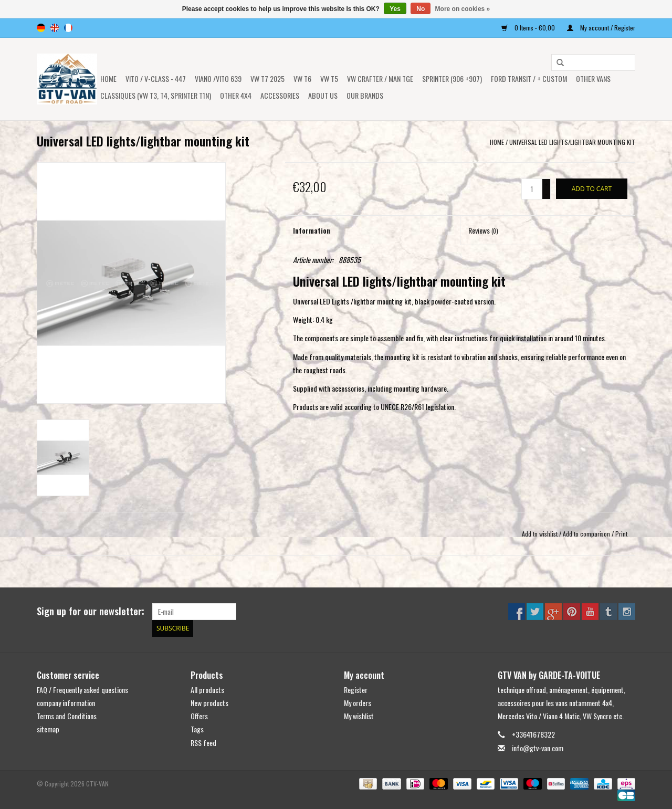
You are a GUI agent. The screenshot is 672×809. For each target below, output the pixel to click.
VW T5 (329, 78)
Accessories (280, 95)
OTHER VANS (593, 78)
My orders (358, 703)
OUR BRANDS (365, 95)
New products (209, 703)
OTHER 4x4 (236, 95)
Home (108, 78)
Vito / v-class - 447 (156, 78)
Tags (197, 729)
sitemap (48, 729)
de (41, 28)
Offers (199, 716)
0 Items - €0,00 (529, 28)
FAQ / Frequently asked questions (82, 690)
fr (68, 28)
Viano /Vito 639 (218, 78)
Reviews (483, 230)
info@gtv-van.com (538, 747)
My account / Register (601, 28)
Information (312, 230)
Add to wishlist (540, 534)
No (421, 9)
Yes (395, 9)
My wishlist (359, 716)
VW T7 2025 (267, 78)
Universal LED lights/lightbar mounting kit (572, 142)
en (55, 28)
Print (621, 534)
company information (66, 703)
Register (356, 690)
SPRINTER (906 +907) (452, 78)
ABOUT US (323, 95)
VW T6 (302, 78)
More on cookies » (463, 9)
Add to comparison (587, 534)
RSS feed (203, 742)
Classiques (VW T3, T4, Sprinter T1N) (156, 95)
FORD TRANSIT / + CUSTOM (529, 78)
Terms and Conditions (67, 716)
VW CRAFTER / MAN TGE (380, 78)
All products (207, 690)
